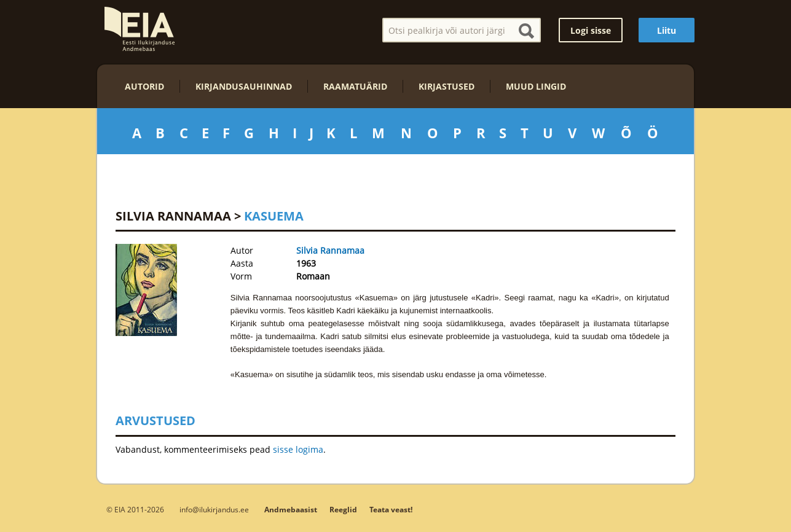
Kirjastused (447, 86)
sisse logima (298, 449)
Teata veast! (391, 510)
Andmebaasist (291, 510)
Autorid (144, 86)
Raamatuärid (355, 86)
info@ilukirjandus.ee (214, 509)
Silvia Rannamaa (173, 216)
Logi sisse (591, 30)
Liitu (667, 30)
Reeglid (343, 510)
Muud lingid (536, 86)
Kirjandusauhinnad (244, 86)
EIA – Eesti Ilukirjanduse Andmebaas (140, 29)
